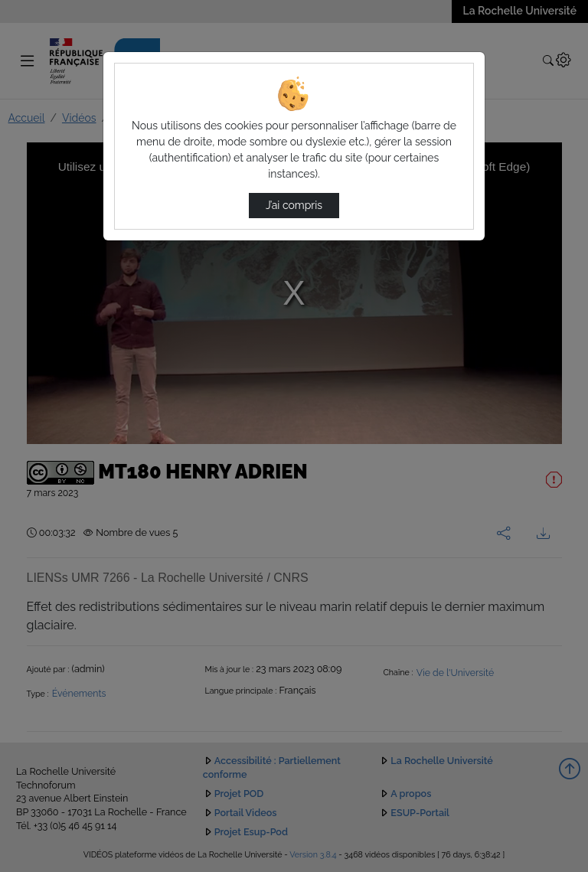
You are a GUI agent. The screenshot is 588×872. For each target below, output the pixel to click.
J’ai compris (294, 205)
